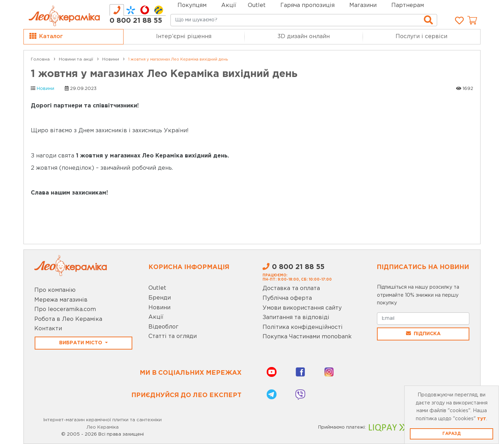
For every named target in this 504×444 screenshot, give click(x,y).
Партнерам (408, 5)
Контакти (48, 329)
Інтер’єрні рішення (184, 37)
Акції (229, 5)
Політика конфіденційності (303, 327)
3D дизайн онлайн (304, 37)
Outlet (157, 288)
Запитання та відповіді (296, 318)
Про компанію (55, 290)
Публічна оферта (287, 298)
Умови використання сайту (302, 308)
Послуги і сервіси (421, 37)
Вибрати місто (81, 343)
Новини (45, 89)
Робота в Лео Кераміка (68, 319)
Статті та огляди (173, 336)
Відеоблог (163, 327)
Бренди (160, 298)
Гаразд (451, 434)
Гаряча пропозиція (307, 5)
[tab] (117, 10)
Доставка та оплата (291, 288)
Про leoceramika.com (65, 309)
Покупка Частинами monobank (307, 337)
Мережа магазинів (61, 300)
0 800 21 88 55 (136, 21)
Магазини (363, 5)
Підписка (423, 333)
